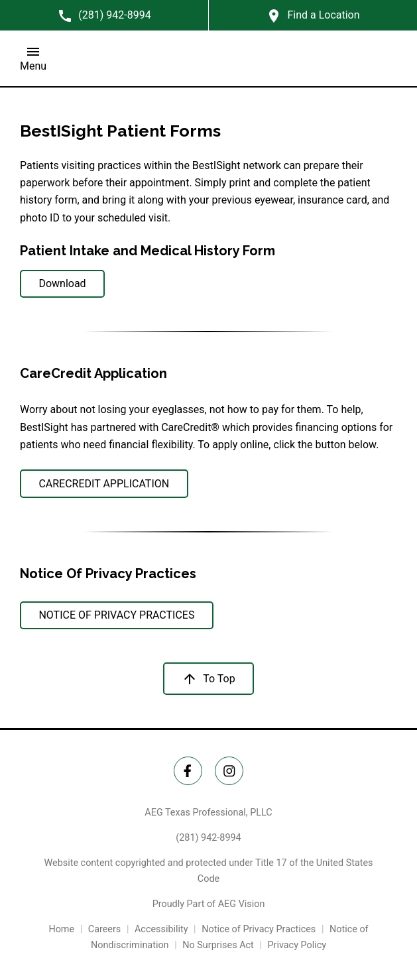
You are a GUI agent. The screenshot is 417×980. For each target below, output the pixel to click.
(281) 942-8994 (208, 838)
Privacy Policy (297, 945)
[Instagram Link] (229, 771)
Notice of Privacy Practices (259, 929)
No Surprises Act (218, 945)
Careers (105, 929)
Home (61, 929)
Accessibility (161, 929)
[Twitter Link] (188, 771)
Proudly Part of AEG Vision (209, 904)
